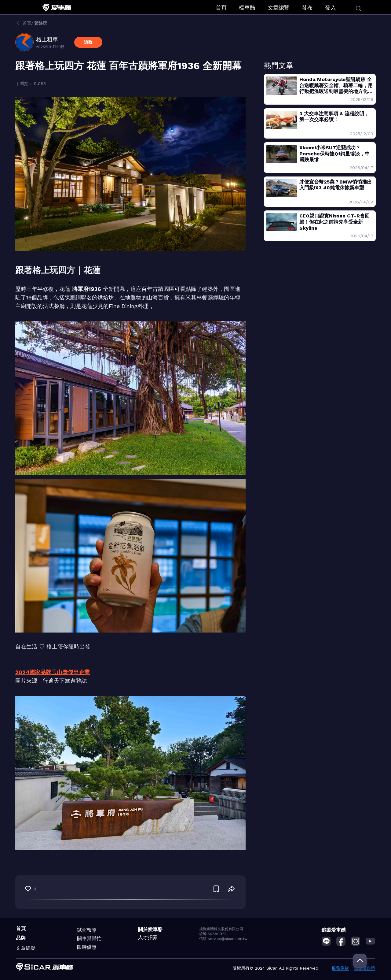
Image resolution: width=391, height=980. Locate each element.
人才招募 (148, 937)
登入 (331, 7)
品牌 (21, 938)
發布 (307, 7)
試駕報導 (87, 930)
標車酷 (247, 7)
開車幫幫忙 (89, 939)
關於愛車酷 (150, 929)
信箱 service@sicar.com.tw (223, 939)
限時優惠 (87, 947)
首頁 (221, 7)
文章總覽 (279, 7)
